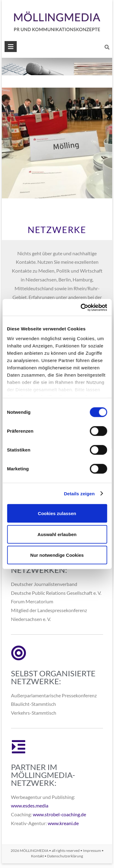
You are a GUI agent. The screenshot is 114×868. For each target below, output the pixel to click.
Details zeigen (79, 493)
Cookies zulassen (57, 513)
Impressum (92, 851)
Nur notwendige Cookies (57, 555)
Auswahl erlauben (57, 534)
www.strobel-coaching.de (59, 814)
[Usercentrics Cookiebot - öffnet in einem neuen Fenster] (81, 307)
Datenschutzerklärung (65, 856)
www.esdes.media (30, 805)
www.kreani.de (63, 823)
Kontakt (37, 856)
